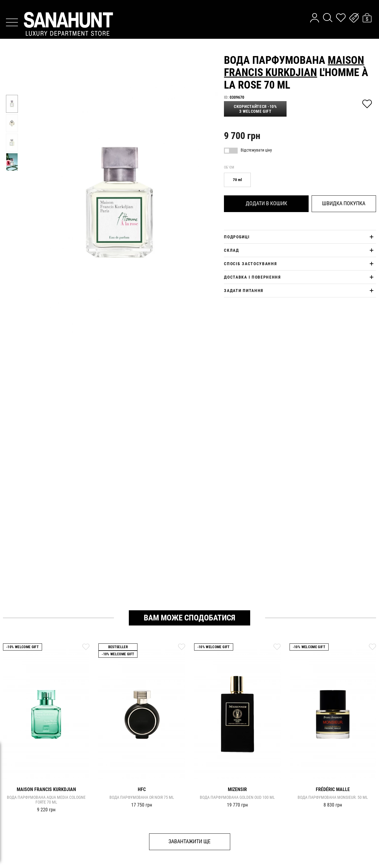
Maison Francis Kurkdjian (294, 66)
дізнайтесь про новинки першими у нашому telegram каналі (190, 8)
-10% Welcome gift (23, 647)
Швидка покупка (344, 203)
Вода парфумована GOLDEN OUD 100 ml (237, 797)
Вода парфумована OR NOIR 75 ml (142, 797)
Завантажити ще (190, 841)
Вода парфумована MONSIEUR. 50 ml (333, 797)
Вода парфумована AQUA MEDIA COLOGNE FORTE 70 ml (46, 800)
